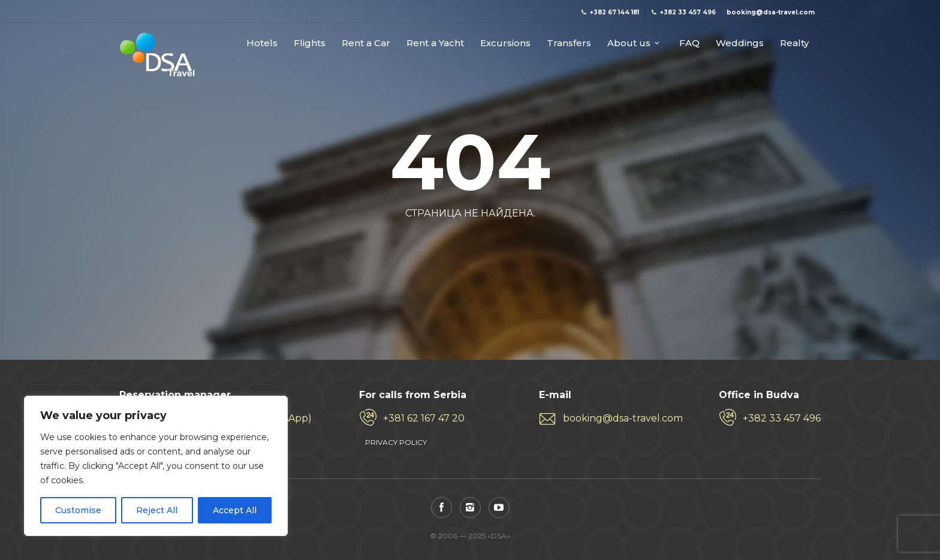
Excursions (505, 43)
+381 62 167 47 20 (424, 418)
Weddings (740, 43)
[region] (156, 466)
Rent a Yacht (435, 43)
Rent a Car (366, 43)
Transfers (569, 43)
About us (629, 43)
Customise (78, 510)
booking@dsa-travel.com (623, 418)
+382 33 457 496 (782, 418)
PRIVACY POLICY (396, 442)
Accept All (235, 510)
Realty (794, 43)
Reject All (157, 510)
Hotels (262, 43)
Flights (310, 43)
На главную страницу (470, 242)
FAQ (689, 43)
